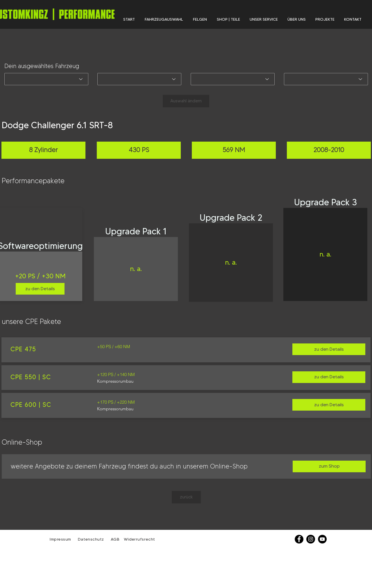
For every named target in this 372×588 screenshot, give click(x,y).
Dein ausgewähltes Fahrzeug (42, 66)
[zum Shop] (329, 466)
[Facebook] (299, 539)
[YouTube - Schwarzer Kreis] (322, 539)
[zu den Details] (40, 289)
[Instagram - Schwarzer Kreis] (311, 539)
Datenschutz (92, 539)
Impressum (60, 539)
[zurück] (186, 497)
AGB (114, 539)
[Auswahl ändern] (186, 101)
